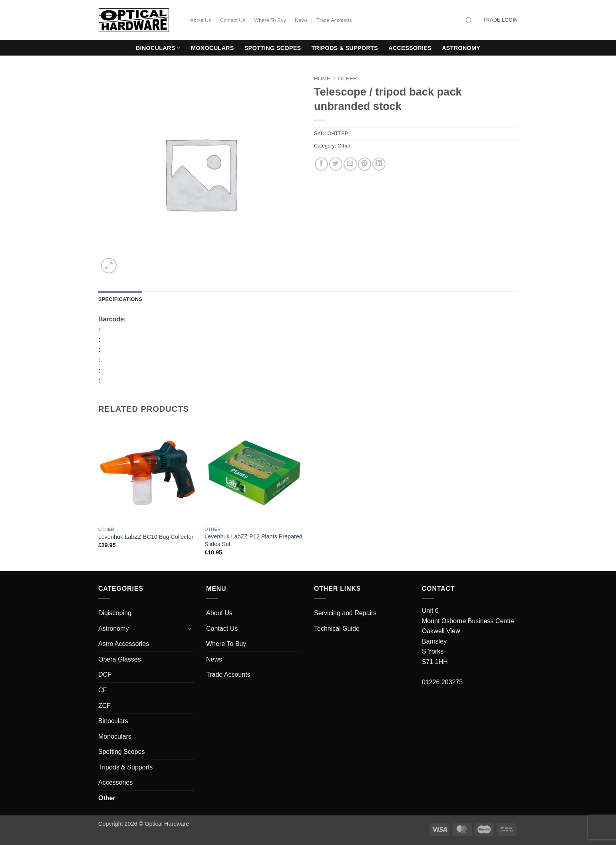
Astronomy (461, 48)
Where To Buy (270, 20)
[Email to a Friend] (350, 164)
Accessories (410, 48)
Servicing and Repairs (345, 613)
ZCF (104, 706)
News (301, 20)
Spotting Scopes (273, 48)
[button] (109, 266)
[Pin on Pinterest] (365, 164)
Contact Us (233, 20)
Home (322, 79)
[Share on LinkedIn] (379, 164)
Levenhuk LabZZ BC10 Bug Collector (146, 537)
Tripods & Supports (345, 48)
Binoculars (158, 48)
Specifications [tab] (120, 299)
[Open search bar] (469, 20)
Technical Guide (337, 629)
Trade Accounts (334, 20)
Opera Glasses (120, 659)
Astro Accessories (124, 644)
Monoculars (213, 48)
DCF (105, 675)
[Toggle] (189, 628)
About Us (201, 20)
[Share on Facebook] (321, 164)
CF (102, 690)
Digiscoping (115, 613)
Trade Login (500, 20)
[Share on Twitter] (336, 164)
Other (348, 79)
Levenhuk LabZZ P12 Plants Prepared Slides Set (253, 540)
